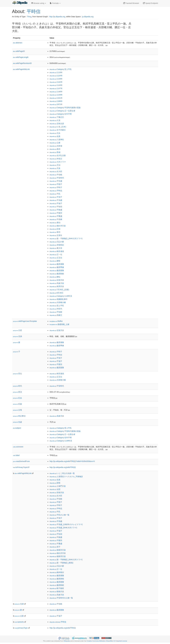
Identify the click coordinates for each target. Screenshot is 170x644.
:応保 (55, 229)
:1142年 (56, 82)
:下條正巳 (57, 117)
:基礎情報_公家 (60, 324)
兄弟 (18, 336)
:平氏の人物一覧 (59, 515)
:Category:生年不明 (61, 114)
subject (17, 428)
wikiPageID (19, 51)
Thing (29, 17)
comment (18, 447)
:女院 (55, 489)
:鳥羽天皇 (57, 286)
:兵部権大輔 (58, 302)
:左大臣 (56, 171)
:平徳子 (56, 184)
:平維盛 (56, 210)
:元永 (55, 133)
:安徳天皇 (57, 492)
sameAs (19, 622)
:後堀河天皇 (58, 550)
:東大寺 (56, 248)
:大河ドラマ (58, 162)
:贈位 (55, 277)
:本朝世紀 (57, 245)
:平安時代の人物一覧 (61, 598)
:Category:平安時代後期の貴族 (65, 108)
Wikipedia (67, 641)
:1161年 (56, 98)
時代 (18, 386)
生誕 (18, 422)
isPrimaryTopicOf (21, 467)
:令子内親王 (58, 130)
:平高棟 (56, 219)
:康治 (55, 223)
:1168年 (56, 101)
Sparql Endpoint (151, 3)
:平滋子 (56, 203)
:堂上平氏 (57, 306)
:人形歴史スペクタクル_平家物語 (66, 477)
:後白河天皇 (58, 226)
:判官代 (56, 309)
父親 (19, 616)
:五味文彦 (57, 124)
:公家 (55, 143)
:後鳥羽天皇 (58, 556)
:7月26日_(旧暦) (59, 290)
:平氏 (55, 194)
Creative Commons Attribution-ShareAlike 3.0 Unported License (107, 641)
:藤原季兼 (57, 267)
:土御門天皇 (58, 486)
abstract (18, 43)
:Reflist (56, 321)
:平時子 (56, 187)
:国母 (55, 483)
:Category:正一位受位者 (62, 111)
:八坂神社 (57, 140)
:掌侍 (55, 232)
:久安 (55, 120)
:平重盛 (56, 216)
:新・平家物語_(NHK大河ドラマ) (66, 239)
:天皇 (55, 168)
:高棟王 (56, 315)
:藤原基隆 (57, 264)
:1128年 (56, 79)
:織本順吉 (57, 572)
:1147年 (56, 88)
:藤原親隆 (57, 270)
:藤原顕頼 (57, 274)
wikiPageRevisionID (22, 63)
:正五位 (56, 258)
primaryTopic (21, 628)
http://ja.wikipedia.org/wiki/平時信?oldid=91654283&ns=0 (72, 461)
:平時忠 (56, 191)
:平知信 (56, 207)
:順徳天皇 (57, 591)
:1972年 (56, 104)
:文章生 (56, 235)
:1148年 (56, 92)
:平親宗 (56, 213)
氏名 (18, 398)
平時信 (34, 11)
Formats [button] (55, 3)
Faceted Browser (131, 3)
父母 (18, 410)
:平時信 (58, 622)
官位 (18, 374)
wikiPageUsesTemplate (25, 321)
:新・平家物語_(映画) (61, 563)
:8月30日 (56, 293)
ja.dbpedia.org (88, 17)
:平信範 (56, 175)
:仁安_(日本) (58, 127)
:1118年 (56, 72)
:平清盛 (56, 200)
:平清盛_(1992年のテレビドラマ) (66, 524)
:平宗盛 (56, 181)
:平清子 (56, 197)
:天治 (55, 165)
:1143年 (56, 85)
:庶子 (55, 547)
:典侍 (55, 149)
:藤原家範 (57, 579)
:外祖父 (56, 159)
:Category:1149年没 (61, 296)
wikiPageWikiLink (21, 69)
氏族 (18, 404)
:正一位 (56, 254)
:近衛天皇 (57, 280)
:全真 (55, 136)
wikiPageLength (21, 57)
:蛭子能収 (57, 588)
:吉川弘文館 (58, 155)
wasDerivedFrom (21, 461)
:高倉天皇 (57, 283)
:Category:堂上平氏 (61, 69)
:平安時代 (57, 178)
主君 (18, 330)
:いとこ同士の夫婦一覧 (62, 473)
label (16, 455)
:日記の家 (57, 242)
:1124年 (56, 76)
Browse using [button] (39, 3)
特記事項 (19, 416)
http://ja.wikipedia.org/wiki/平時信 (63, 467)
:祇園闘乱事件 (59, 299)
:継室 (55, 261)
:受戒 (55, 152)
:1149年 (56, 95)
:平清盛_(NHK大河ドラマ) (63, 528)
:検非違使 (57, 251)
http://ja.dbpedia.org (57, 17)
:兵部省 (56, 146)
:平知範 (56, 312)
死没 (18, 392)
